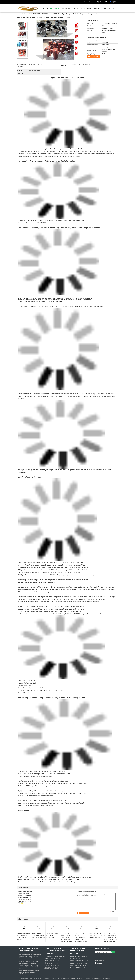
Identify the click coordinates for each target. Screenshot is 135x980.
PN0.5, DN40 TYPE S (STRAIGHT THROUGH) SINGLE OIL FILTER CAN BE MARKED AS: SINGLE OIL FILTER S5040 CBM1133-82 (81, 939)
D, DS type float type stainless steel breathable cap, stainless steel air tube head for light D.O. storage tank (29, 962)
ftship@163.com (27, 901)
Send (113, 952)
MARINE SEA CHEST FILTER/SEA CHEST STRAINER (77, 951)
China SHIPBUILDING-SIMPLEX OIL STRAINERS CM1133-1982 (47, 979)
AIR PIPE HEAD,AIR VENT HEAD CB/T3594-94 (28, 950)
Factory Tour (79, 8)
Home (46, 8)
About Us (66, 8)
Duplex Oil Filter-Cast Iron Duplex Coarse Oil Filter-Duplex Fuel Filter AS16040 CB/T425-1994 (54, 967)
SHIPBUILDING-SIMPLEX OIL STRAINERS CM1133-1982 (44, 14)
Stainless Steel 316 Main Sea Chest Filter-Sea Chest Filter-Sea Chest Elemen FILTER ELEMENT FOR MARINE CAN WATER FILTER (79, 963)
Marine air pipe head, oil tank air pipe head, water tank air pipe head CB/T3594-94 (29, 972)
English (115, 1)
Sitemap (103, 961)
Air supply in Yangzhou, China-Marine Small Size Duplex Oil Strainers (24, 937)
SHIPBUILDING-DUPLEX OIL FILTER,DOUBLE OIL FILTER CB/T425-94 (55, 951)
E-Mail (97, 961)
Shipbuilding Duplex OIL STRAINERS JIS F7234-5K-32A (53, 936)
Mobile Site (99, 963)
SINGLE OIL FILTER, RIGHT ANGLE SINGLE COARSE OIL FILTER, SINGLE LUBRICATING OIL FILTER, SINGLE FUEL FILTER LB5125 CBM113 (110, 939)
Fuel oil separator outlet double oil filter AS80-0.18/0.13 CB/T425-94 (55, 958)
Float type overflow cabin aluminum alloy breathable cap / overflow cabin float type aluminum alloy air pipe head (30, 956)
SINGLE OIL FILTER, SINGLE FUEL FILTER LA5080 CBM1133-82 (96, 936)
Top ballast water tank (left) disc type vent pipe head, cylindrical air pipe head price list (29, 967)
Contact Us (109, 8)
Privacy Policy (24, 979)
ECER (113, 979)
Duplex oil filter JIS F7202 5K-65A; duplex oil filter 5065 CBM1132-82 (38, 937)
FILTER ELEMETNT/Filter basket (79, 967)
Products (55, 8)
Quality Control (94, 8)
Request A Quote (101, 2)
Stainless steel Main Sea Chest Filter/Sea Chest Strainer (78, 958)
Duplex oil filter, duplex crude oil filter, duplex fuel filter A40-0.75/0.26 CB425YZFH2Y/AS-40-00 (54, 962)
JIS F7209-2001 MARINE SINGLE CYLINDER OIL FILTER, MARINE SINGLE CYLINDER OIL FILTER (66, 938)
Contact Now (94, 56)
